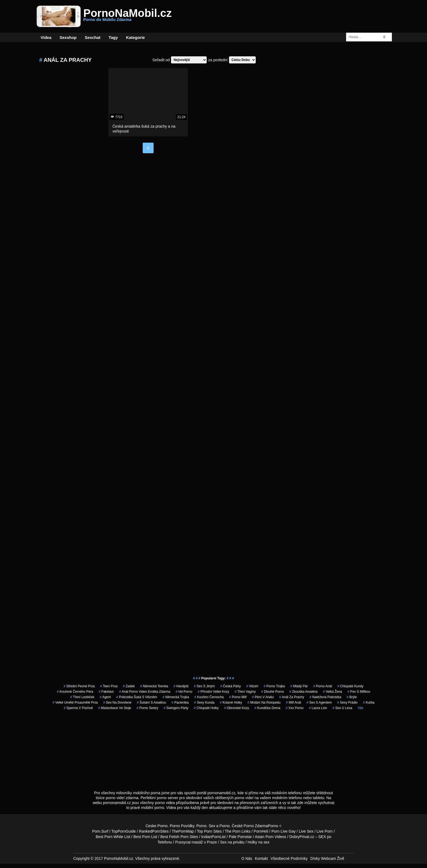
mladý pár (299, 686)
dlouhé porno (272, 692)
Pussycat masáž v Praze (196, 842)
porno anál (323, 686)
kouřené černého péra (75, 692)
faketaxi (106, 692)
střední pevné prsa (79, 686)
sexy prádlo (347, 703)
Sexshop (68, 37)
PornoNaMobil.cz (127, 16)
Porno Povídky (182, 826)
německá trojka (176, 697)
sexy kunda (204, 703)
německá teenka (154, 686)
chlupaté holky (206, 708)
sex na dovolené (117, 703)
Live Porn (325, 831)
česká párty (231, 686)
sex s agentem (319, 703)
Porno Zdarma (256, 826)
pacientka (180, 703)
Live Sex (306, 831)
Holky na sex (258, 842)
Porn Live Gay (284, 831)
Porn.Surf (100, 831)
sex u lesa (342, 708)
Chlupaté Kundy (350, 686)
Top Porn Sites (209, 831)
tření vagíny (245, 692)
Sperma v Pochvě (78, 708)
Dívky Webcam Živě (327, 858)
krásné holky (231, 703)
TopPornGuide (124, 831)
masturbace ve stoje (115, 708)
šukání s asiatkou (151, 703)
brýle (352, 697)
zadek (129, 686)
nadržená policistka (325, 697)
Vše (360, 708)
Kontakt (261, 858)
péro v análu (263, 697)
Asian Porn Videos (271, 837)
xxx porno (295, 708)
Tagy (113, 37)
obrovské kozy (237, 708)
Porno (201, 826)
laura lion (318, 708)
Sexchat (93, 37)
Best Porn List (145, 837)
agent (105, 697)
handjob (181, 686)
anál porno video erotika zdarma (145, 692)
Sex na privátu (232, 842)
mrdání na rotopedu (264, 703)
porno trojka (274, 686)
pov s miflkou (359, 692)
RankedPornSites (154, 831)
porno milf (238, 697)
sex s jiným (204, 686)
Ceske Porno (157, 826)
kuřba (369, 703)
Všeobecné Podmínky (289, 858)
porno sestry (147, 708)
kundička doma (267, 708)
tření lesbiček (82, 697)
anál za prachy (292, 697)
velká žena (333, 692)
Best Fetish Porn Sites (179, 837)
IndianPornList (213, 837)
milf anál (293, 703)
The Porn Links (238, 831)
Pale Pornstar (240, 837)
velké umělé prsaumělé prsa (75, 703)
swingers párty (176, 708)
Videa (46, 37)
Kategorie (135, 37)
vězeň (252, 686)
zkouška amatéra (304, 692)
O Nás (247, 858)
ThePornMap (183, 831)
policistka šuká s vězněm (137, 697)
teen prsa (109, 686)
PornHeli (261, 831)
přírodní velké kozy (213, 692)
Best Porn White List (113, 837)
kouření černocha (209, 697)
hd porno (184, 692)
